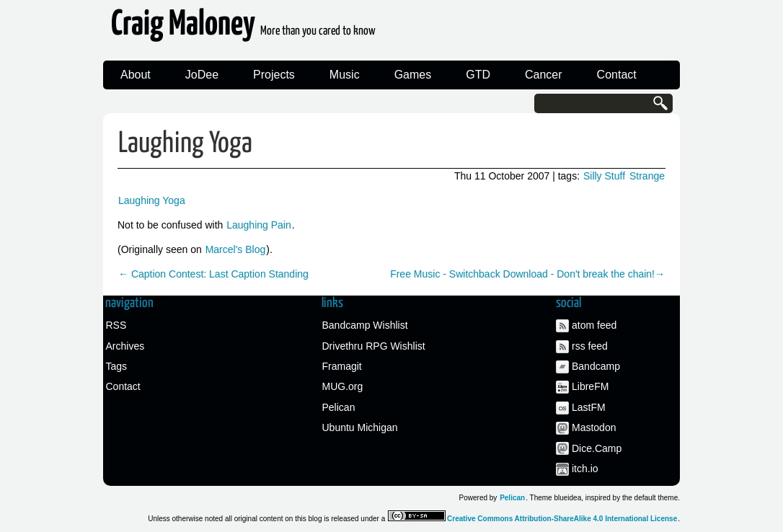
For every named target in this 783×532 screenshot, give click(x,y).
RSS (116, 325)
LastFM (589, 407)
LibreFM (590, 386)
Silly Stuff (604, 176)
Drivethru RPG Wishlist (374, 346)
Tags (117, 366)
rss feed (590, 346)
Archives (125, 346)
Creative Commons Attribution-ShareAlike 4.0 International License (562, 519)
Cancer (544, 75)
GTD (478, 75)
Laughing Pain (259, 225)
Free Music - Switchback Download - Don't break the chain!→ (527, 274)
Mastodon (594, 427)
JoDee (202, 75)
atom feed (594, 325)
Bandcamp (596, 366)
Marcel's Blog (236, 249)
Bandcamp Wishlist (365, 325)
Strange (647, 176)
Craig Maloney (243, 28)
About (136, 75)
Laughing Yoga (185, 144)
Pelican (339, 407)
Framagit (342, 366)
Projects (274, 75)
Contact (617, 75)
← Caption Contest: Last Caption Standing (213, 274)
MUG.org (343, 386)
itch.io (585, 469)
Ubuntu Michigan (360, 427)
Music (345, 75)
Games (413, 75)
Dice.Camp (597, 448)
